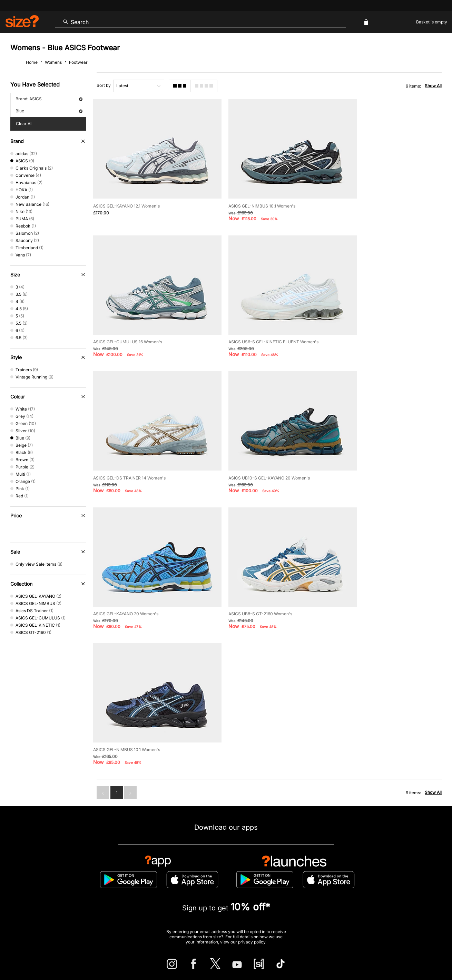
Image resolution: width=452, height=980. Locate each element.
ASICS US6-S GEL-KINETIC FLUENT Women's (138, 321)
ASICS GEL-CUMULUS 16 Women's (371, 196)
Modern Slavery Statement (358, 865)
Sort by (104, 85)
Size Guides (131, 865)
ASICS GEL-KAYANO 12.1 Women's (126, 196)
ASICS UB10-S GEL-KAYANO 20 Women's (377, 321)
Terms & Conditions (214, 887)
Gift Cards (348, 887)
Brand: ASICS (49, 99)
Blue (49, 111)
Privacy (434, 955)
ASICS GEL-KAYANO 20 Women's (126, 447)
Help (313, 955)
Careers (388, 955)
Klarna (258, 887)
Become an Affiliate (301, 887)
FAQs (381, 887)
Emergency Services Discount (147, 887)
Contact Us (41, 865)
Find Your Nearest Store (226, 834)
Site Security (411, 955)
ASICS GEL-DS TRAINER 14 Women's (251, 321)
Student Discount (83, 887)
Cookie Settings (298, 865)
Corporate (412, 865)
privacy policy (252, 786)
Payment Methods (246, 865)
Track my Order (86, 865)
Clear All (24, 124)
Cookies (369, 955)
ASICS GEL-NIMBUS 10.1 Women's (248, 196)
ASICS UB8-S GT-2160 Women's (247, 447)
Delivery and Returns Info (185, 865)
